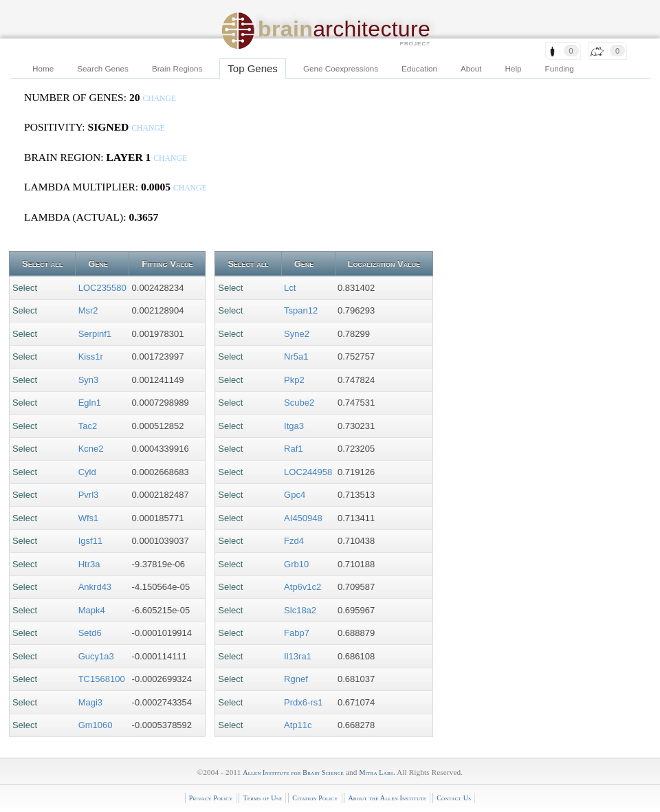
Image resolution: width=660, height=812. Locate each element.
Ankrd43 (95, 587)
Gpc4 (295, 495)
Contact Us (454, 798)
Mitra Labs (376, 772)
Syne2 (297, 334)
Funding (560, 68)
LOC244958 (308, 472)
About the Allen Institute (387, 798)
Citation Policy (315, 798)
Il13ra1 (298, 656)
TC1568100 (102, 679)
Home (43, 68)
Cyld (87, 472)
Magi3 (90, 702)
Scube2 (299, 403)
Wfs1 (89, 518)
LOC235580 (102, 288)
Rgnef (296, 679)
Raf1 (293, 449)
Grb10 (296, 564)
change (159, 99)
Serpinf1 (95, 334)
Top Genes (253, 68)
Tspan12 (301, 310)
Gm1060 (96, 725)
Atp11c (298, 725)
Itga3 (294, 426)
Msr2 (88, 310)
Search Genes (103, 68)
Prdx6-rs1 (303, 702)
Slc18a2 (300, 610)
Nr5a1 (296, 356)
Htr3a (89, 564)
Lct (290, 288)
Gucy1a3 (96, 656)
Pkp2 (294, 380)
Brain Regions (177, 68)
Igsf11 (90, 541)
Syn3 (89, 380)
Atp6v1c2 (302, 587)
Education (419, 68)
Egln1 (90, 403)
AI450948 (303, 518)
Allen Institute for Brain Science (293, 772)
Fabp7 (297, 633)
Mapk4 (92, 610)
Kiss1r (91, 356)
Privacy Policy (211, 798)
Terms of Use (262, 798)
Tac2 (88, 426)
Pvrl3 (89, 495)
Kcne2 (91, 449)
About (471, 68)
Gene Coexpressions (341, 68)
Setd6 (90, 633)
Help (514, 68)
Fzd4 (294, 541)
